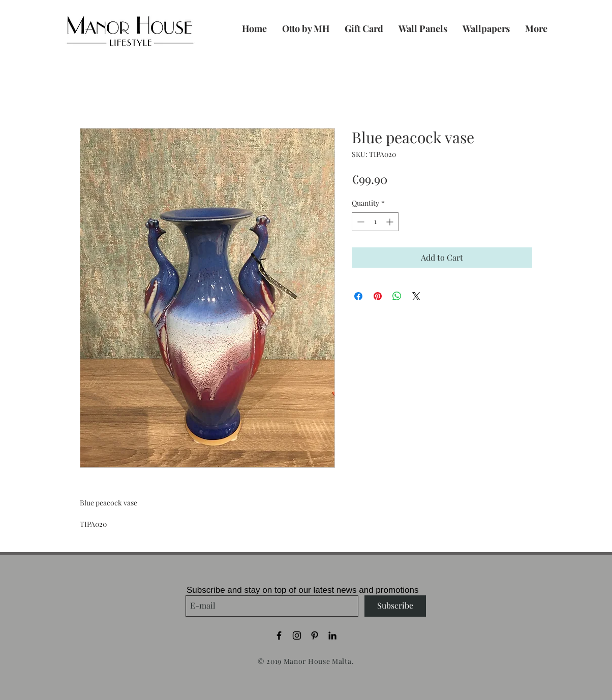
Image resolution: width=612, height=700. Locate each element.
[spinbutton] (375, 222)
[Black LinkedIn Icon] (332, 635)
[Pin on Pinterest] (378, 296)
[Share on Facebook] (358, 296)
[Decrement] (360, 222)
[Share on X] (416, 296)
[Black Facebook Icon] (279, 635)
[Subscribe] (395, 606)
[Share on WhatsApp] (397, 296)
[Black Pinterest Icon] (315, 635)
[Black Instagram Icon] (297, 635)
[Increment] (391, 222)
